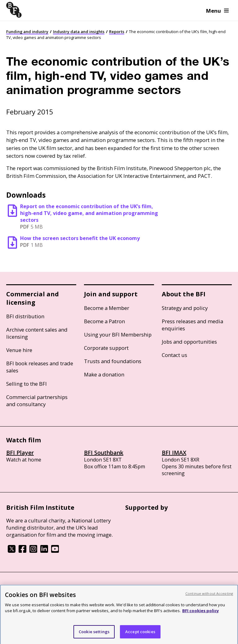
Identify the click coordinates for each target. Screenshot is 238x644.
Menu (217, 11)
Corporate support (106, 348)
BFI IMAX (174, 453)
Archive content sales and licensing (37, 333)
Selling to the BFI (26, 384)
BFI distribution (25, 316)
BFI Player (20, 453)
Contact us (174, 355)
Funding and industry (27, 32)
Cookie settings (94, 635)
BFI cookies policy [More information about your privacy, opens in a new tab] (201, 614)
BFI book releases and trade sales (40, 367)
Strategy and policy (185, 308)
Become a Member (107, 308)
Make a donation (104, 374)
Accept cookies (140, 635)
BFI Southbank (104, 453)
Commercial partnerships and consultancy (37, 401)
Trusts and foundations (113, 361)
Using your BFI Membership (118, 335)
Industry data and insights (79, 32)
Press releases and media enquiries (192, 325)
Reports (117, 32)
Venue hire (19, 350)
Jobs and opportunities (189, 342)
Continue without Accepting (209, 597)
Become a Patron (104, 321)
